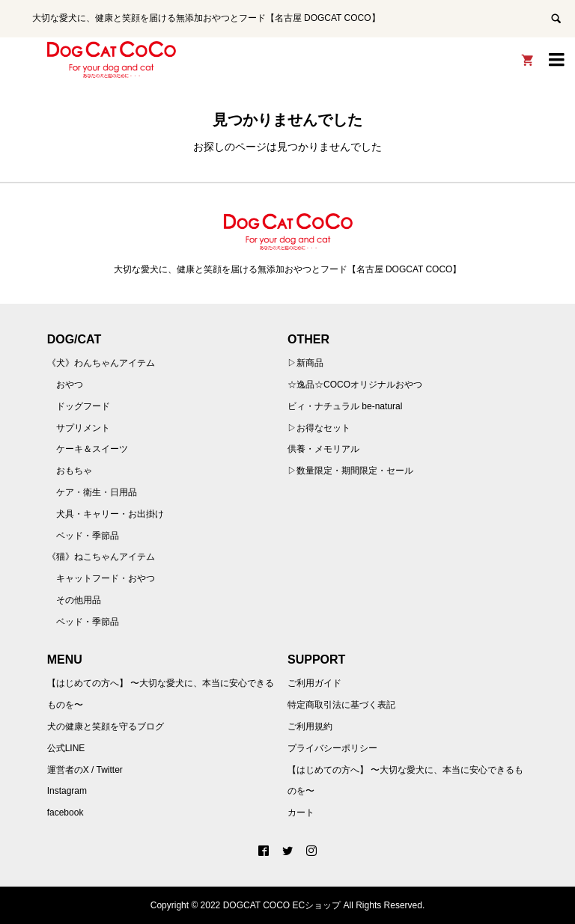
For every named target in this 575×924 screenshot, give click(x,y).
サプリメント (83, 428)
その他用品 (79, 600)
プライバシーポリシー (332, 748)
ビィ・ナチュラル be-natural (345, 406)
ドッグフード (83, 406)
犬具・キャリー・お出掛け (110, 514)
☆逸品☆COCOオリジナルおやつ (355, 385)
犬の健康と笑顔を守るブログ (106, 726)
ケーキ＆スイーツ (92, 449)
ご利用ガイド (314, 683)
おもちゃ (74, 471)
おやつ (70, 385)
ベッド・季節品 (88, 536)
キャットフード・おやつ (106, 578)
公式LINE (66, 748)
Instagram (67, 791)
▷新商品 (305, 363)
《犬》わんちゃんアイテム (101, 363)
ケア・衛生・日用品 (97, 492)
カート (301, 813)
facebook (66, 813)
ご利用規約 (310, 726)
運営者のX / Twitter (85, 770)
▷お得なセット (319, 428)
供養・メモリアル (323, 449)
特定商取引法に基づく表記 (341, 705)
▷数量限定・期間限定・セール (350, 471)
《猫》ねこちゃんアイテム (101, 557)
